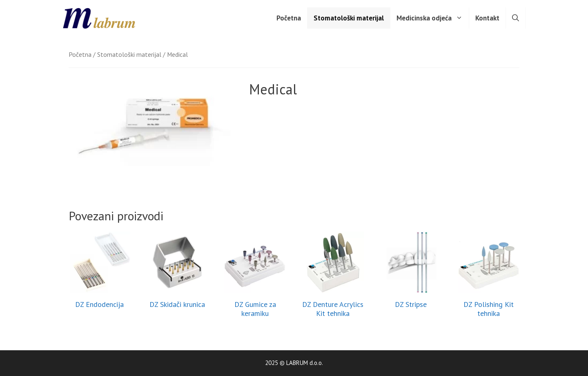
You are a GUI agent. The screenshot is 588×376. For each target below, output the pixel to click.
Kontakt (487, 18)
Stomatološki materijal (349, 18)
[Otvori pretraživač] (516, 18)
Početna (289, 18)
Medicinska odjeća (433, 18)
